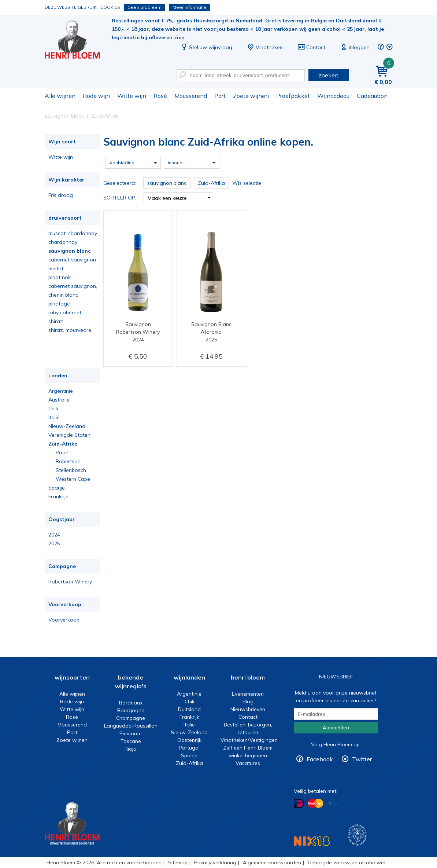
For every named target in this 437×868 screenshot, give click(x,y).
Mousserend (191, 96)
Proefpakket (293, 96)
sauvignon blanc (69, 251)
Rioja (131, 749)
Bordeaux (131, 703)
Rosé (160, 96)
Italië (54, 417)
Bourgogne (131, 710)
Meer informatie (190, 7)
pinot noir (60, 277)
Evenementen (248, 694)
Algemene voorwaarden (272, 862)
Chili (53, 409)
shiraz (56, 321)
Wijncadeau (333, 96)
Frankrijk (58, 497)
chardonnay (63, 242)
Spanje (57, 488)
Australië (59, 400)
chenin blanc (63, 295)
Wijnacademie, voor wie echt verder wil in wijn (357, 835)
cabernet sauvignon (72, 260)
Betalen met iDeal (299, 804)
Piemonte (131, 733)
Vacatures (248, 763)
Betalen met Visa (334, 804)
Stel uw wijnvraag (206, 47)
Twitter (362, 759)
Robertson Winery (70, 582)
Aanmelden (336, 728)
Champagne (131, 718)
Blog (248, 702)
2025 (54, 543)
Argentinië (61, 391)
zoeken (329, 75)
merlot (56, 268)
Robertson (68, 461)
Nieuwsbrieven (248, 709)
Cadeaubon (372, 96)
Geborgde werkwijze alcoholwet (347, 862)
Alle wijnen (60, 96)
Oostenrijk (189, 740)
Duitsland (189, 709)
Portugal (189, 748)
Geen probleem (145, 7)
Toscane (131, 741)
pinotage (59, 304)
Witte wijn (132, 96)
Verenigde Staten (69, 435)
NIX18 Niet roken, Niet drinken (312, 841)
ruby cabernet (65, 312)
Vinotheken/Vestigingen (249, 740)
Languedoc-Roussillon (131, 726)
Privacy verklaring (215, 862)
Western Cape (73, 479)
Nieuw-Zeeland (67, 426)
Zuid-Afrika (63, 444)
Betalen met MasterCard (315, 803)
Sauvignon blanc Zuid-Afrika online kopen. (77, 41)
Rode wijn (96, 96)
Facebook (320, 759)
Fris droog (61, 195)
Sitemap (178, 862)
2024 (54, 535)
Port (220, 96)
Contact (311, 47)
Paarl (62, 453)
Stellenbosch (71, 470)
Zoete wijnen (251, 96)
